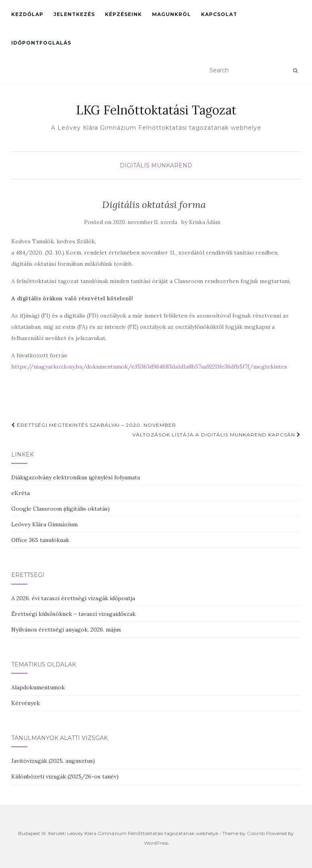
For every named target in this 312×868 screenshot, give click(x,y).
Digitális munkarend (156, 165)
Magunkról (171, 14)
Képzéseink (123, 14)
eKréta (21, 493)
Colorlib (256, 833)
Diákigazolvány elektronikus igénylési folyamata (76, 477)
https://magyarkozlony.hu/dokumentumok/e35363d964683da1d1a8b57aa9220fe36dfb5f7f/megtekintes (149, 367)
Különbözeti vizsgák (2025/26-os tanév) (65, 776)
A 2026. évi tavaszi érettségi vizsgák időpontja (73, 598)
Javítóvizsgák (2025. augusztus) (53, 761)
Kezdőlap (27, 14)
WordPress (156, 843)
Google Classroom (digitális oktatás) (61, 509)
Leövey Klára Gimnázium (44, 524)
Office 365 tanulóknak (40, 540)
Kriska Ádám (205, 222)
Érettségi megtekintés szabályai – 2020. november (94, 425)
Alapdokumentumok (38, 687)
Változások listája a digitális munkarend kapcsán (217, 435)
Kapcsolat (219, 14)
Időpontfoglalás (41, 43)
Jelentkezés (74, 14)
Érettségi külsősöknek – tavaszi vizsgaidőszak (73, 614)
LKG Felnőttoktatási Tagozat (156, 110)
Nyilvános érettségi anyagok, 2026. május (66, 630)
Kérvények (26, 703)
